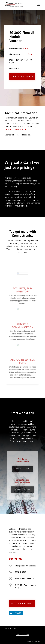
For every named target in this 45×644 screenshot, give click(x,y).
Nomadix (27, 48)
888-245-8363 (23, 470)
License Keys (26, 54)
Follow (18, 613)
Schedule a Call (22, 488)
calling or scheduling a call (15, 129)
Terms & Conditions (23, 635)
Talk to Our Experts (22, 76)
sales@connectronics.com (25, 566)
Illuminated (37, 641)
